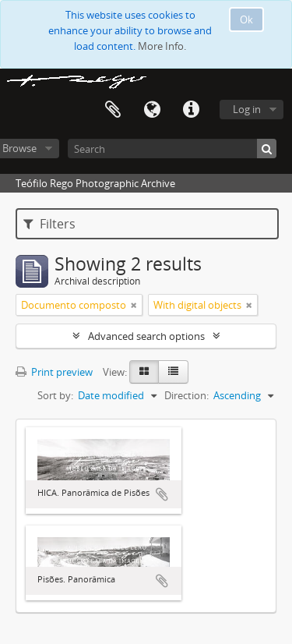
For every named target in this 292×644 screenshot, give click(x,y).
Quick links (191, 110)
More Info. (162, 46)
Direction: (186, 395)
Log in (247, 109)
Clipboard (113, 110)
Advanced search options (146, 336)
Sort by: (55, 395)
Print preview (54, 372)
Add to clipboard (162, 494)
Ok (246, 19)
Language (152, 110)
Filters (49, 224)
